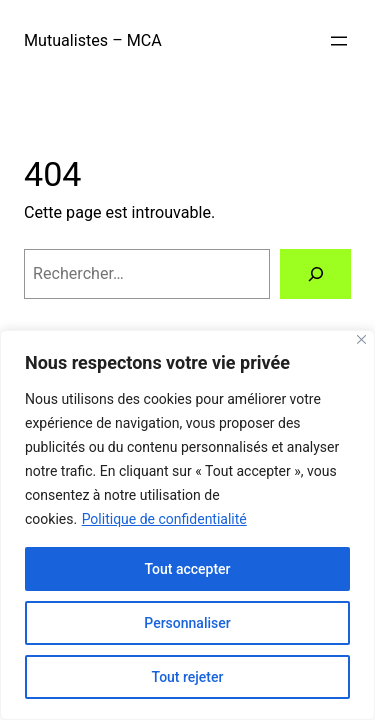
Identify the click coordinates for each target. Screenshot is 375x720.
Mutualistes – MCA (93, 40)
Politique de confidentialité (164, 519)
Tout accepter (187, 569)
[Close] (361, 339)
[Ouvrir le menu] (339, 41)
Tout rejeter (188, 677)
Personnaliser (187, 623)
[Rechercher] (315, 274)
